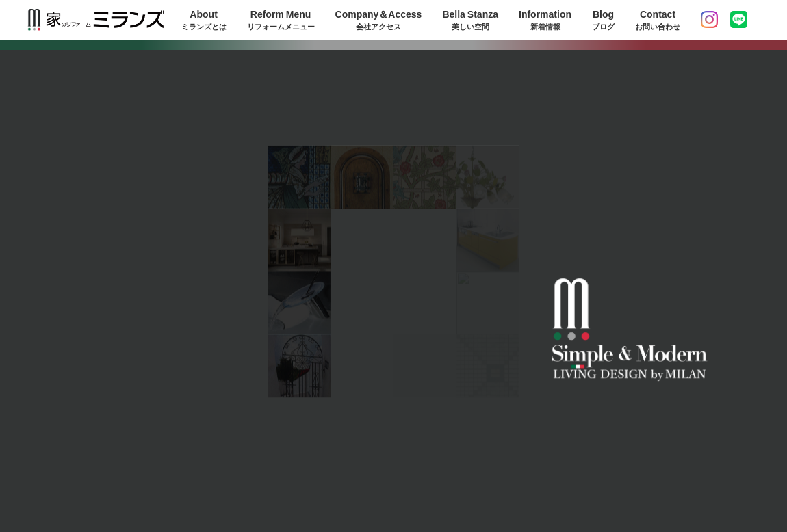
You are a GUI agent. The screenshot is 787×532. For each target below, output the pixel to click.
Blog (603, 20)
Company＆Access (379, 20)
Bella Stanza (470, 20)
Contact (658, 20)
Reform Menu (281, 20)
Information (545, 20)
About (204, 20)
